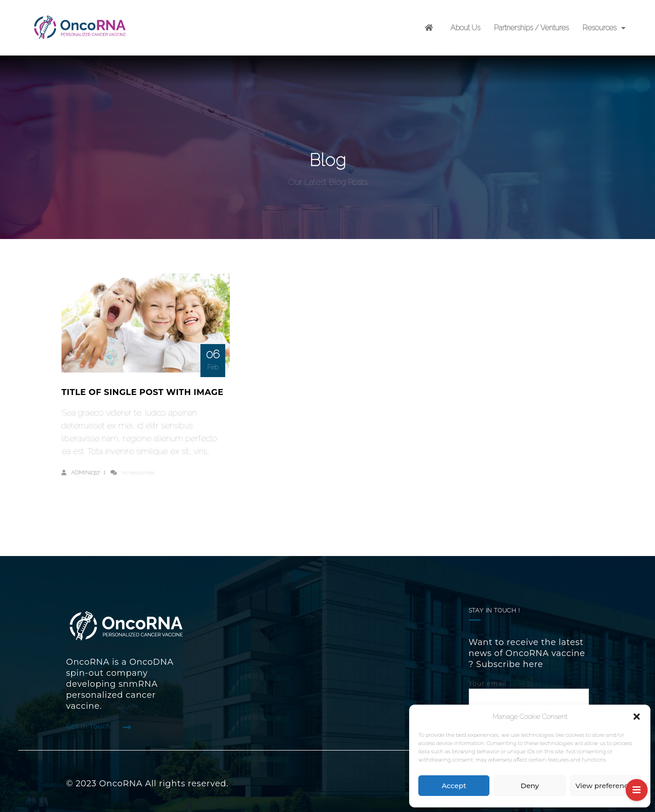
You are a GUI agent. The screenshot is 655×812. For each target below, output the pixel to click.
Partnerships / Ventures (531, 28)
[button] (637, 717)
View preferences (606, 786)
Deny (530, 786)
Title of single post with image (142, 392)
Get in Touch (89, 726)
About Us (465, 28)
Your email (529, 692)
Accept (454, 786)
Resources (599, 28)
